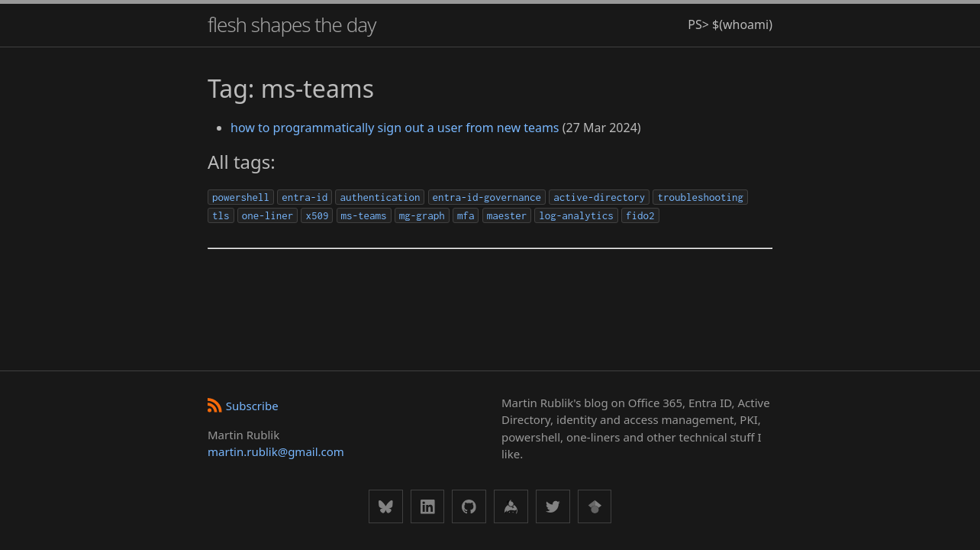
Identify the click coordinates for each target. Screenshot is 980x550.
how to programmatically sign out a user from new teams (395, 128)
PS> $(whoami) (730, 24)
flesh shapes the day (292, 24)
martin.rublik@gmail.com (276, 451)
